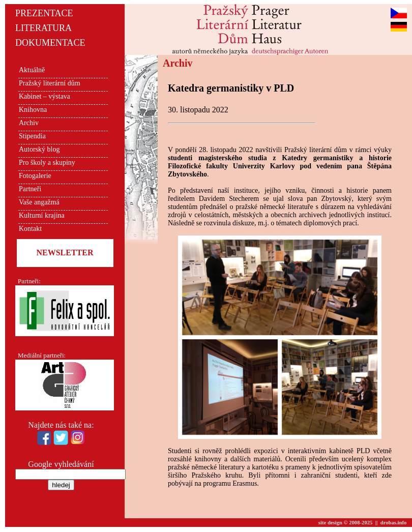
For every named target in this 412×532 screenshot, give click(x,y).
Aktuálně (32, 70)
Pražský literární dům (50, 83)
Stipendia (32, 136)
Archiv (29, 123)
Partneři (30, 189)
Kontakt (30, 229)
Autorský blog (39, 149)
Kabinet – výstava (45, 96)
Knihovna (33, 110)
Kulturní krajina (42, 215)
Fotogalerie (35, 176)
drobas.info (394, 523)
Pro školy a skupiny (47, 162)
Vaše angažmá (39, 202)
